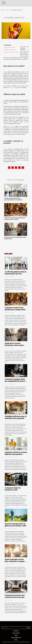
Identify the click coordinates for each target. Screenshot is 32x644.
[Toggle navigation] (4, 3)
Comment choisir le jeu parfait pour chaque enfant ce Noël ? (15, 218)
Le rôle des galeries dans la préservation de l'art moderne (13, 199)
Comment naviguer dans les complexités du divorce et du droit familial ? (15, 381)
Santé (16, 635)
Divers (8, 10)
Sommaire (8, 45)
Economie (16, 631)
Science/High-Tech (16, 637)
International (16, 633)
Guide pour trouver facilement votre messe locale (15, 238)
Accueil (3, 10)
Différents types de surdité (10, 50)
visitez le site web (12, 87)
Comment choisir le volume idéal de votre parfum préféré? (16, 454)
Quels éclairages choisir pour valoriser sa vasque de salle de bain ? (16, 561)
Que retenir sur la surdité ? (10, 47)
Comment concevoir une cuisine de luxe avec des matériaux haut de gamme (16, 597)
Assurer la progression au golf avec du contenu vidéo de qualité (16, 526)
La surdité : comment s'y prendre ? (12, 52)
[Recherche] (14, 628)
